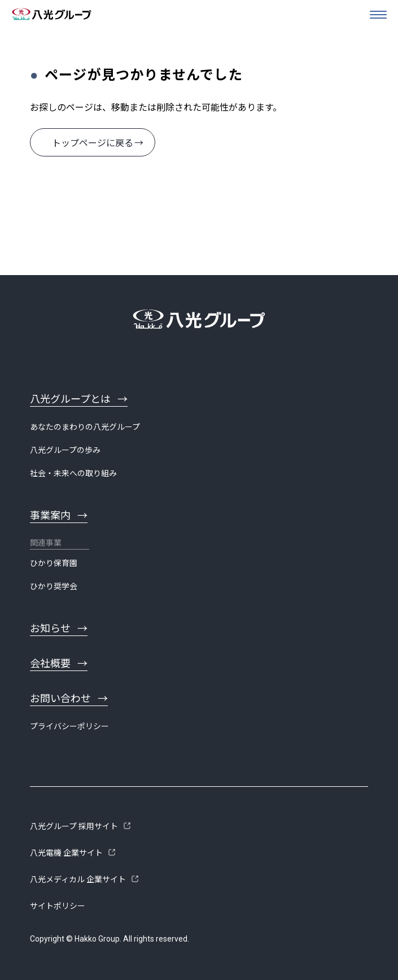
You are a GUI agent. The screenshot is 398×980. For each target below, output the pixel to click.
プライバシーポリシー (69, 726)
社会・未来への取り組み (73, 473)
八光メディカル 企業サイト (78, 879)
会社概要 (50, 663)
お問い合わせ (60, 698)
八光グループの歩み (65, 450)
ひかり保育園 (54, 563)
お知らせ (50, 628)
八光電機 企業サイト (66, 853)
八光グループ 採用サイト (74, 826)
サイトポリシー (58, 906)
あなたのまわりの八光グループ (85, 427)
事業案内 (50, 515)
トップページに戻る (93, 143)
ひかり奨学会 (54, 586)
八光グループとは (70, 399)
